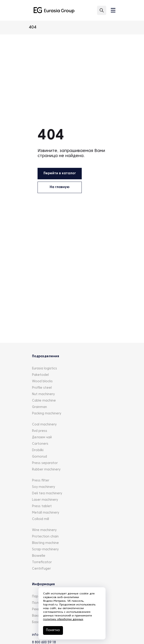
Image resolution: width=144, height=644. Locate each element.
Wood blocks (42, 381)
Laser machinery (45, 500)
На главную (60, 187)
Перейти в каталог (60, 173)
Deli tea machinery (47, 494)
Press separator (45, 463)
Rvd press (40, 431)
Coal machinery (44, 425)
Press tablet (42, 506)
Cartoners (40, 444)
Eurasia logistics (45, 369)
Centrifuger (41, 569)
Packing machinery (47, 414)
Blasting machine (45, 543)
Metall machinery (46, 513)
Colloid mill (41, 519)
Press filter (41, 481)
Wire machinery (44, 530)
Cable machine (44, 401)
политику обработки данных (63, 619)
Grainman (39, 407)
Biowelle (39, 556)
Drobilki (38, 450)
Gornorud (39, 457)
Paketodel (40, 375)
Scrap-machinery (45, 550)
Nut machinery (43, 394)
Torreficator (42, 562)
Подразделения (46, 356)
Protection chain (45, 537)
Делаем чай (42, 437)
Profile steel (42, 388)
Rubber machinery (46, 470)
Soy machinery (43, 487)
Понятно (53, 630)
